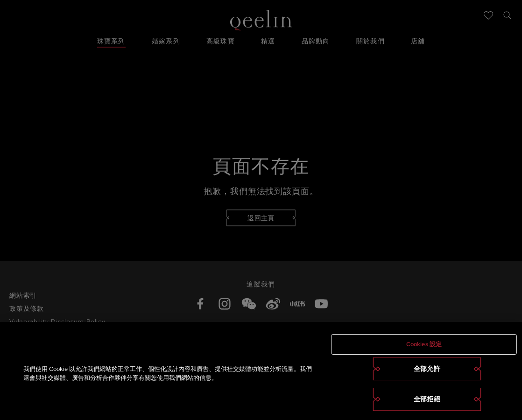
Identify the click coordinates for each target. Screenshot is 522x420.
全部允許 (427, 369)
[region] (261, 371)
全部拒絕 (427, 399)
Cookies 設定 (424, 344)
